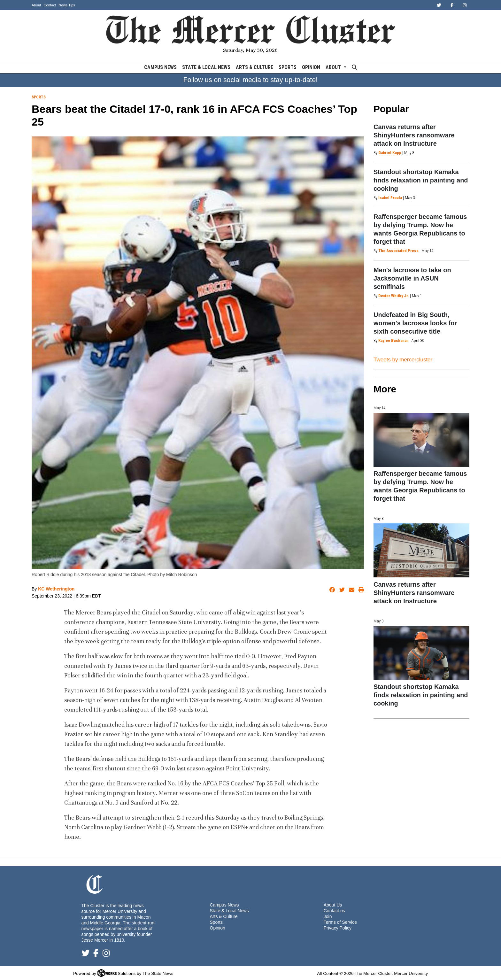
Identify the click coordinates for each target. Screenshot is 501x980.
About (36, 5)
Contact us (334, 911)
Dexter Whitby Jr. (394, 296)
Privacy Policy (338, 928)
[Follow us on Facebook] (96, 954)
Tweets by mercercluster (403, 360)
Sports (288, 67)
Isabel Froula (390, 198)
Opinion (311, 67)
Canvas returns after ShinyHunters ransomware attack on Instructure (414, 135)
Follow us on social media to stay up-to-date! (251, 80)
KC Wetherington (56, 589)
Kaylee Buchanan (393, 340)
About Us (333, 905)
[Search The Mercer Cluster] (354, 68)
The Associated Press (398, 251)
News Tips (67, 5)
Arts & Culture (254, 67)
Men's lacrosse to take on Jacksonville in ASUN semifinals (412, 278)
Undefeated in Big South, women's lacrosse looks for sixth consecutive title (415, 323)
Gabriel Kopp (390, 153)
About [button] (334, 67)
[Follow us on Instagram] (106, 954)
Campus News (160, 67)
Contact (50, 5)
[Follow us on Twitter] (86, 954)
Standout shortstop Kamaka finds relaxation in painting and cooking (421, 180)
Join (328, 916)
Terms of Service (340, 922)
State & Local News (206, 67)
